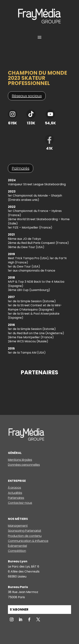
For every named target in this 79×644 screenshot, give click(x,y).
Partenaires (16, 498)
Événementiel (17, 546)
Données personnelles (24, 465)
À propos (14, 488)
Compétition (17, 551)
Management (18, 526)
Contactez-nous (20, 503)
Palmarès (21, 168)
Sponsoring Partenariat (25, 531)
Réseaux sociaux (27, 96)
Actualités (15, 493)
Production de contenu (25, 536)
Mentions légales (20, 460)
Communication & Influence (28, 541)
